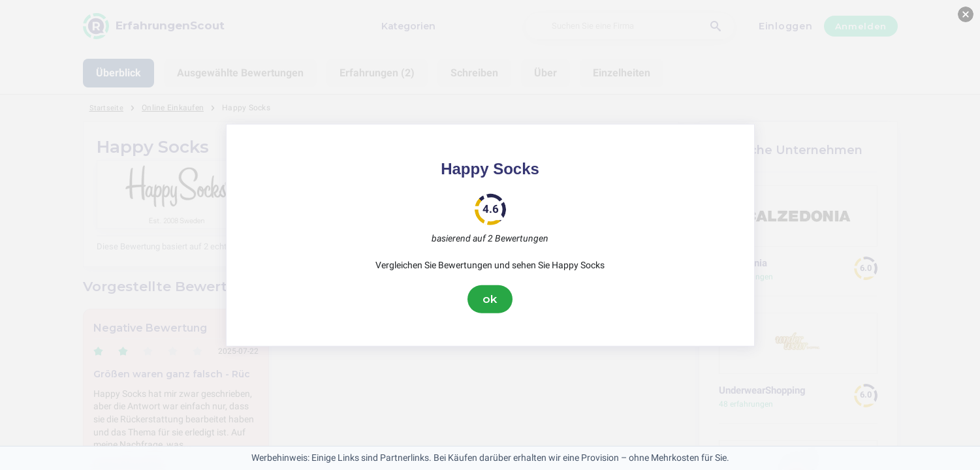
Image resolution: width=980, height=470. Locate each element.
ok (490, 299)
